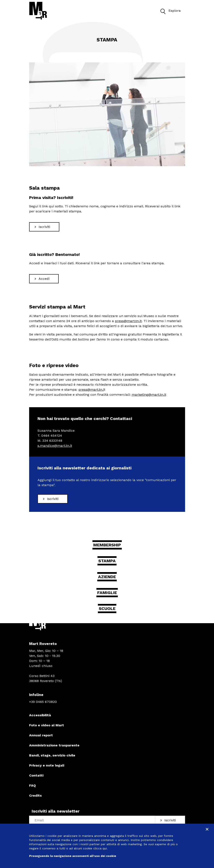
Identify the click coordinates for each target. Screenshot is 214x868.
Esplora (169, 11)
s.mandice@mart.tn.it (55, 446)
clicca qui (100, 848)
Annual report (41, 735)
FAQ (32, 785)
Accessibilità (40, 715)
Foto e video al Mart (47, 725)
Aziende (107, 577)
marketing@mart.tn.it (149, 395)
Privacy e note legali (47, 765)
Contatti (36, 775)
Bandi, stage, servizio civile (52, 755)
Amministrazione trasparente (54, 745)
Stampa (107, 561)
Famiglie (107, 593)
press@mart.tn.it (128, 321)
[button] (163, 11)
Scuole (107, 609)
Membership (107, 545)
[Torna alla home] (38, 11)
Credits (35, 795)
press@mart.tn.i (91, 390)
